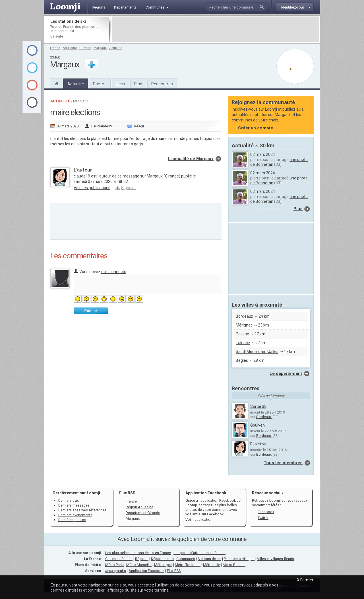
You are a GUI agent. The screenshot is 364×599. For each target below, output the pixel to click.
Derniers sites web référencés (82, 510)
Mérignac (244, 325)
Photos (100, 84)
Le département (286, 373)
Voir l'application (199, 520)
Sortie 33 (258, 406)
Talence (243, 343)
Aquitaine (70, 48)
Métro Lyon (163, 565)
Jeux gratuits (116, 571)
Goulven (258, 425)
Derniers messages (74, 505)
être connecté (114, 272)
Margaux (100, 48)
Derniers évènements (75, 515)
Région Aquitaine (139, 507)
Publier (91, 311)
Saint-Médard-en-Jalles (257, 352)
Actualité (116, 48)
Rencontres (162, 84)
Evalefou (258, 444)
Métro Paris (114, 565)
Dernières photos (72, 520)
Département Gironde (143, 513)
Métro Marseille (139, 565)
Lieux (120, 84)
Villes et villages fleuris (276, 559)
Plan (138, 84)
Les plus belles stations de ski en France (138, 553)
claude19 (105, 126)
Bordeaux (244, 316)
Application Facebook (146, 571)
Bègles (242, 360)
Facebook (266, 512)
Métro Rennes (234, 565)
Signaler (129, 188)
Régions (142, 559)
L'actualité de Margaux (191, 159)
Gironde (85, 48)
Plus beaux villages (239, 559)
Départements (162, 559)
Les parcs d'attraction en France (199, 553)
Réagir (139, 126)
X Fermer (305, 580)
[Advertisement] (216, 29)
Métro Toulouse (188, 565)
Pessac (242, 334)
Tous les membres (283, 463)
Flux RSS (127, 493)
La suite (57, 36)
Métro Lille (212, 565)
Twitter (263, 518)
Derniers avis (69, 500)
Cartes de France (119, 559)
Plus (298, 209)
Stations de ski (209, 559)
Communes (186, 559)
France (55, 48)
